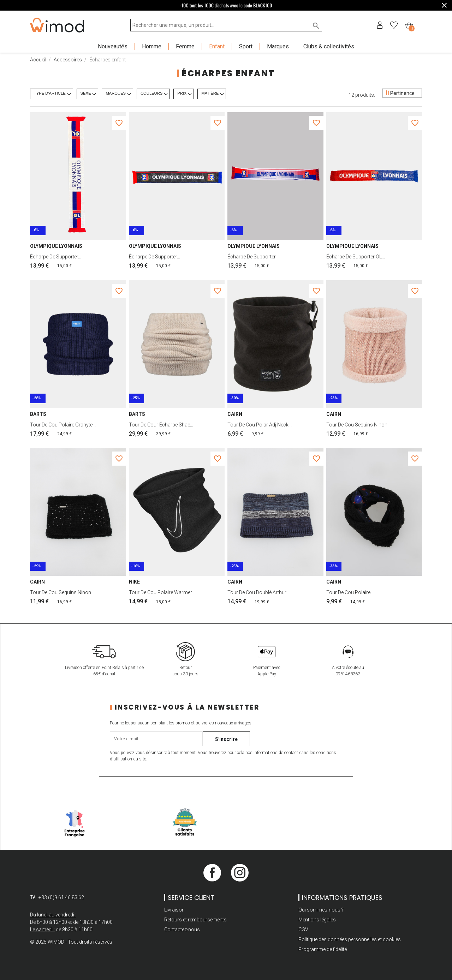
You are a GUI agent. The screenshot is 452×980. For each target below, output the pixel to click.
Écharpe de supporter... (56, 257)
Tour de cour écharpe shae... (161, 425)
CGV (303, 930)
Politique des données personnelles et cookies (350, 939)
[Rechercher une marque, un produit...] (226, 25)
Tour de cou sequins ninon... (358, 425)
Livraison (174, 910)
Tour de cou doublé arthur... (258, 592)
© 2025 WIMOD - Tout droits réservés (71, 942)
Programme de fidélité (323, 949)
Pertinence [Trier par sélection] (400, 93)
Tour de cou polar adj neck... (260, 425)
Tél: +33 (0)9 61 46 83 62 (57, 897)
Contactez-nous (182, 930)
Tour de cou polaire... (350, 592)
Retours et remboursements (195, 920)
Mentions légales (317, 920)
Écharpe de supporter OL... (356, 257)
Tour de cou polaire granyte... (63, 425)
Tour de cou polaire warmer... (162, 592)
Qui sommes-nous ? (321, 910)
